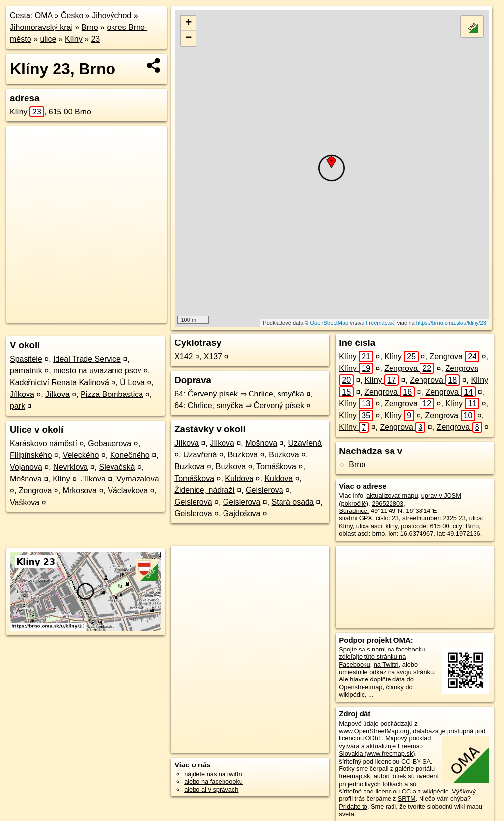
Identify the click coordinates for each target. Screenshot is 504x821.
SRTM (407, 799)
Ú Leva (132, 382)
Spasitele (26, 359)
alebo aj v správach (211, 789)
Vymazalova (138, 479)
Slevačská (117, 467)
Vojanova (26, 467)
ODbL (374, 738)
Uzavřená (305, 443)
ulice (48, 39)
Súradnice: (354, 511)
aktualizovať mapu (392, 495)
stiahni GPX (356, 518)
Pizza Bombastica (112, 394)
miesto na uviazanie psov (97, 371)
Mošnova (26, 479)
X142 (183, 356)
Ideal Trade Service (87, 359)
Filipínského (31, 455)
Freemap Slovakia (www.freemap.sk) (381, 750)
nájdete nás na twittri (213, 774)
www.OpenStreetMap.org (374, 731)
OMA (44, 15)
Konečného (130, 455)
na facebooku (406, 649)
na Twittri (386, 665)
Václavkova (128, 491)
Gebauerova (110, 443)
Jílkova (22, 394)
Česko (72, 15)
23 (95, 39)
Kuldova (239, 478)
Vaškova (25, 502)
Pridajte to (353, 807)
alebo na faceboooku (213, 781)
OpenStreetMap (330, 323)
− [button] (188, 38)
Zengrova (35, 491)
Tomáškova (276, 467)
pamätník (26, 371)
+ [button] (188, 23)
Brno (90, 27)
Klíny (74, 39)
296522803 (388, 503)
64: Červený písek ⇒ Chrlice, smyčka (239, 394)
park (17, 406)
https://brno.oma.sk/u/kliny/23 (451, 323)
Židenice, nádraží (205, 490)
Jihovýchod (112, 15)
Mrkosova (80, 491)
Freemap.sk (380, 323)
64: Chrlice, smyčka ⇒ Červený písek (239, 406)
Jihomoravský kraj (41, 27)
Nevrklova (70, 467)
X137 (213, 356)
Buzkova (243, 455)
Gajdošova (242, 514)
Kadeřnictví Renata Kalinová (59, 382)
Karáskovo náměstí (43, 443)
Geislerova (264, 490)
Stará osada (293, 502)
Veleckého (81, 455)
